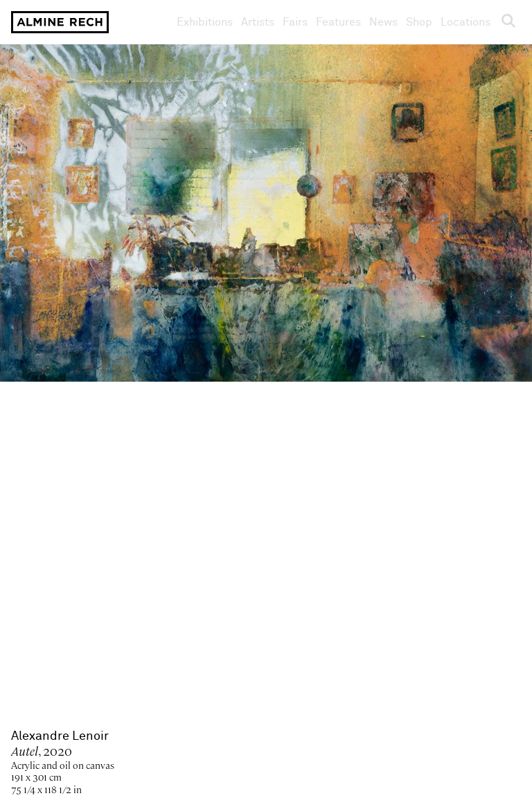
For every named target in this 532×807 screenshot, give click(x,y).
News (383, 22)
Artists (258, 22)
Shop (419, 22)
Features (338, 22)
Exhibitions (205, 22)
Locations (465, 22)
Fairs (295, 22)
